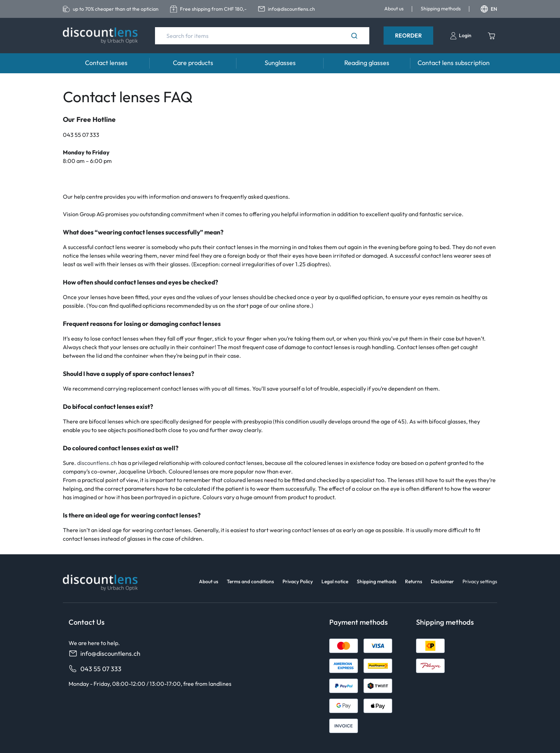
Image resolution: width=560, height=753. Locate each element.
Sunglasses (280, 63)
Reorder (408, 35)
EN (489, 9)
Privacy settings (480, 581)
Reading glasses (367, 63)
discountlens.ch (97, 463)
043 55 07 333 (95, 669)
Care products (193, 63)
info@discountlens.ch (104, 653)
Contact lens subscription (454, 63)
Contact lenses (106, 63)
